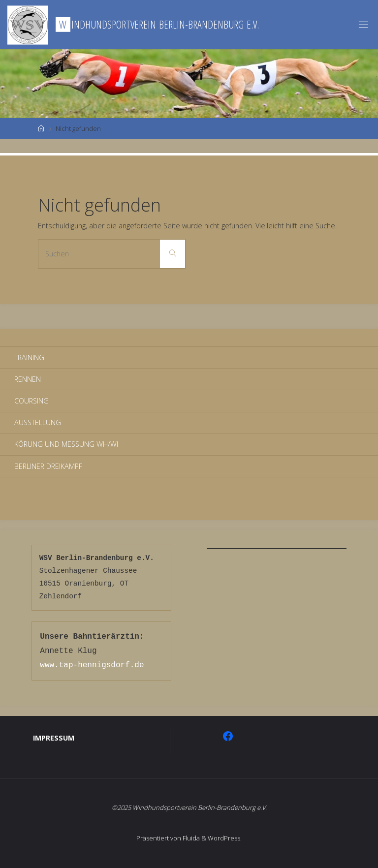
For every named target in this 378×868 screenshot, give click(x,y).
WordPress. (225, 838)
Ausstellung (38, 422)
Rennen (28, 379)
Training (29, 357)
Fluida (190, 838)
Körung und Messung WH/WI (66, 444)
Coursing (31, 401)
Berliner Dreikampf (48, 466)
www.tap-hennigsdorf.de (92, 665)
